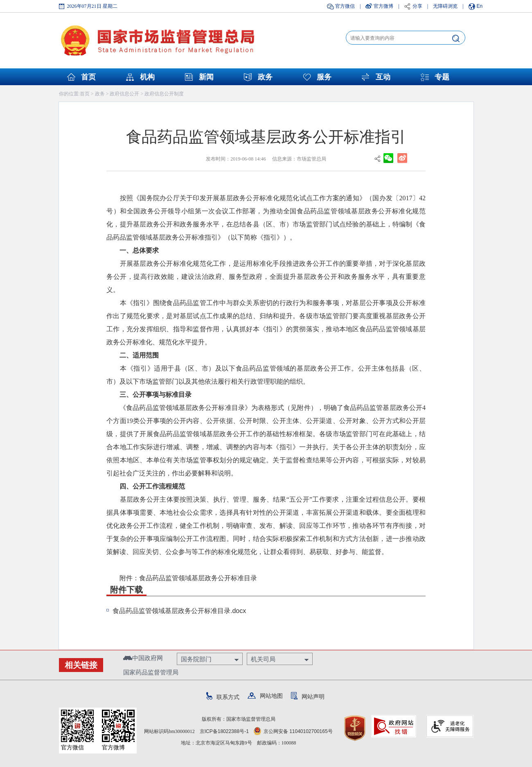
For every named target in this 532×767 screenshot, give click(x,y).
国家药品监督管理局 (151, 672)
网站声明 (308, 697)
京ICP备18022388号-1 (224, 731)
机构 (147, 77)
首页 (88, 77)
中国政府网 (143, 658)
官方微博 (383, 6)
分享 (417, 6)
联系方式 (223, 697)
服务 (324, 77)
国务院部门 (196, 659)
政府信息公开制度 (164, 94)
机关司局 (263, 659)
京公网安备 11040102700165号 (293, 731)
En (480, 6)
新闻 (206, 77)
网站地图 (265, 696)
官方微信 (345, 6)
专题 (442, 77)
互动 (383, 77)
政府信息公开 (124, 94)
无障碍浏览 (445, 6)
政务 (265, 77)
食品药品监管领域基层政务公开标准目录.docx (179, 611)
